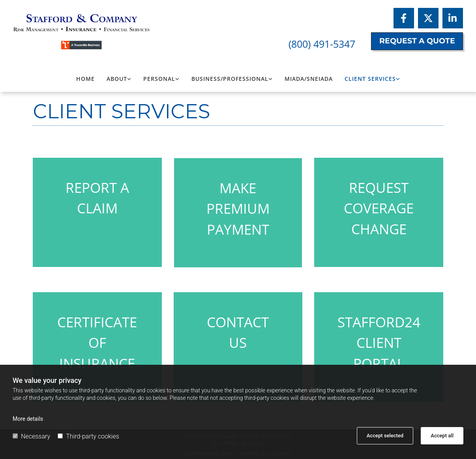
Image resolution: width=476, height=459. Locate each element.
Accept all (442, 436)
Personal (159, 79)
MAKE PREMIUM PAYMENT (238, 209)
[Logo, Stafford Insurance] (84, 28)
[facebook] (404, 18)
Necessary (31, 436)
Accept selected (385, 436)
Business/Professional (230, 79)
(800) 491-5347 (322, 44)
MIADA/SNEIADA (309, 79)
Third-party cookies (88, 436)
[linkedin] (453, 18)
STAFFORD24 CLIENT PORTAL (379, 343)
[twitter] (428, 18)
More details (28, 419)
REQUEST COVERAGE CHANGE (379, 208)
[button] (417, 41)
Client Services (370, 79)
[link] (119, 79)
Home (85, 79)
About (117, 79)
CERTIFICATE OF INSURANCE (97, 343)
